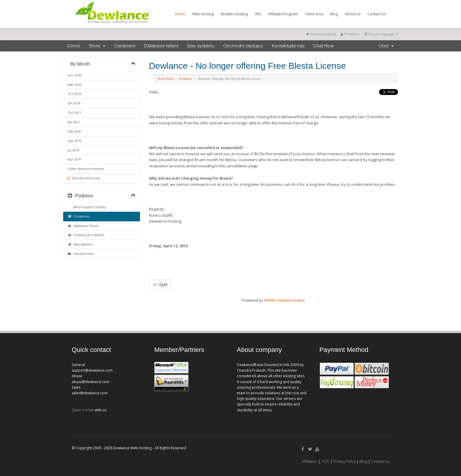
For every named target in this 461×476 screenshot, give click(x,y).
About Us (353, 14)
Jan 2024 (74, 103)
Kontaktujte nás (288, 46)
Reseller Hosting (234, 14)
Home (180, 14)
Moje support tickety (89, 207)
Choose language (381, 34)
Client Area (314, 14)
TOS (325, 461)
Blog (334, 14)
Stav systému (201, 46)
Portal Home (166, 79)
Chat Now (324, 46)
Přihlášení (350, 34)
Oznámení (125, 46)
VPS (258, 14)
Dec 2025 (75, 75)
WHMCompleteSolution (285, 300)
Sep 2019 (75, 141)
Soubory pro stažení (86, 235)
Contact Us (377, 14)
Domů (74, 46)
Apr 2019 (74, 159)
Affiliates (309, 461)
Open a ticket (83, 410)
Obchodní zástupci (243, 46)
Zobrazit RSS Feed (84, 178)
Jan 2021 (74, 122)
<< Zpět (160, 284)
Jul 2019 (74, 150)
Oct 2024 (74, 94)
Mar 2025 (75, 85)
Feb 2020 (74, 131)
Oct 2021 (74, 113)
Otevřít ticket (81, 254)
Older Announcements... (87, 169)
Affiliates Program (283, 14)
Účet (386, 46)
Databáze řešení (161, 46)
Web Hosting (203, 14)
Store (97, 46)
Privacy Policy (345, 461)
